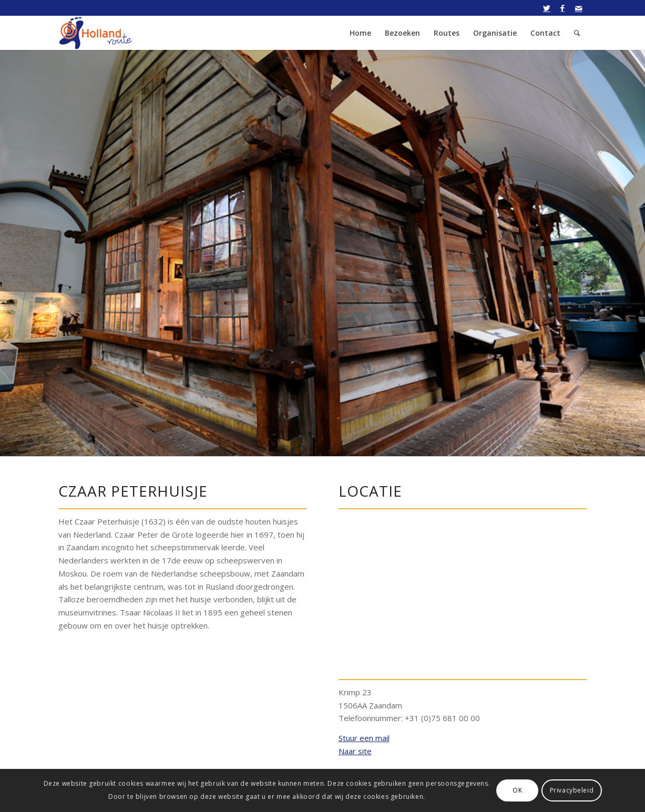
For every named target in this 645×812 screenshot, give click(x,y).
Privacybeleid (572, 790)
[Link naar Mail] (579, 8)
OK (517, 790)
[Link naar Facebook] (563, 8)
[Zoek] (577, 33)
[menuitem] (360, 33)
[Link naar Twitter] (547, 8)
